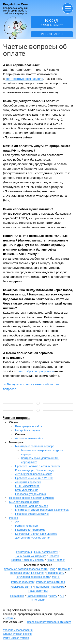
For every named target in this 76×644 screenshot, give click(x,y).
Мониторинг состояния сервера (35, 446)
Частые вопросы (17, 418)
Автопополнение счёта (29, 438)
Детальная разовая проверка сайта (26, 569)
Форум (53, 596)
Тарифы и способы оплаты (28, 560)
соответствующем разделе (24, 79)
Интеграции (38, 600)
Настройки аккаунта (27, 430)
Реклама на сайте (21, 587)
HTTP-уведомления (27, 486)
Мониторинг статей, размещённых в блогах (42, 510)
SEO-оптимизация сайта (24, 502)
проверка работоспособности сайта (49, 622)
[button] (68, 8)
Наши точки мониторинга (31, 556)
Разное (13, 518)
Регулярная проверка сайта (33, 577)
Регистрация (52, 34)
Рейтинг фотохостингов (50, 582)
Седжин (9, 618)
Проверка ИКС (55, 573)
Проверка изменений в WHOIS (34, 478)
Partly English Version (16, 638)
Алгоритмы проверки (28, 482)
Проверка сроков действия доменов (31, 498)
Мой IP (56, 577)
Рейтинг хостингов (26, 526)
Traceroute (64, 569)
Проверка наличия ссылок (31, 506)
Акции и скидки (56, 560)
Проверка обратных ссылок (32, 514)
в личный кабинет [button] (52, 22)
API (17, 522)
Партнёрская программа (30, 530)
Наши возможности (46, 552)
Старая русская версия (17, 634)
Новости (54, 556)
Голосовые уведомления (31, 494)
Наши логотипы (38, 591)
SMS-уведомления (27, 490)
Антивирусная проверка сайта (34, 474)
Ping (53, 569)
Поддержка (17, 596)
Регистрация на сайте (29, 426)
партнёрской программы (36, 371)
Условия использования (18, 630)
